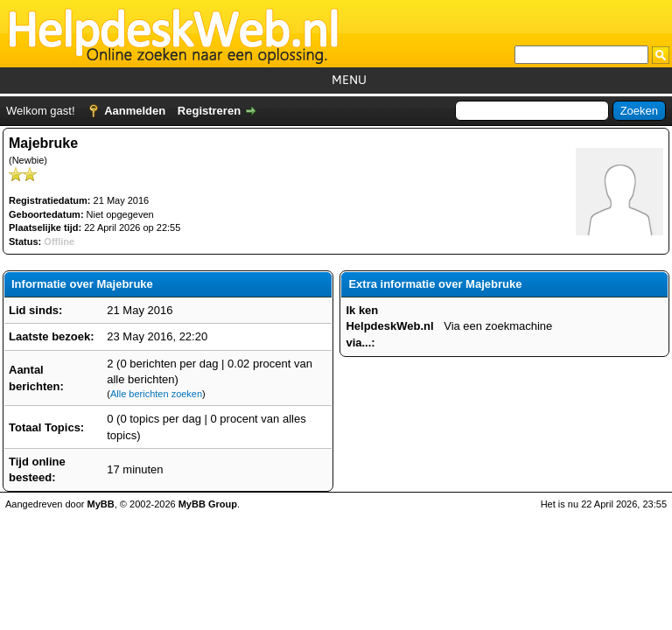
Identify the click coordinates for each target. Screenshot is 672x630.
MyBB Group (208, 504)
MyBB (101, 504)
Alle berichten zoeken (156, 394)
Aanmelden (135, 111)
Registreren (209, 111)
